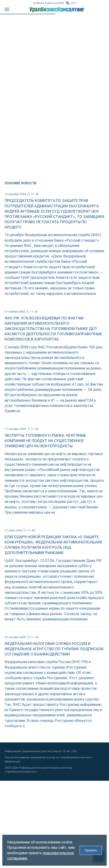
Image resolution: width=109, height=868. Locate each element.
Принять (91, 850)
